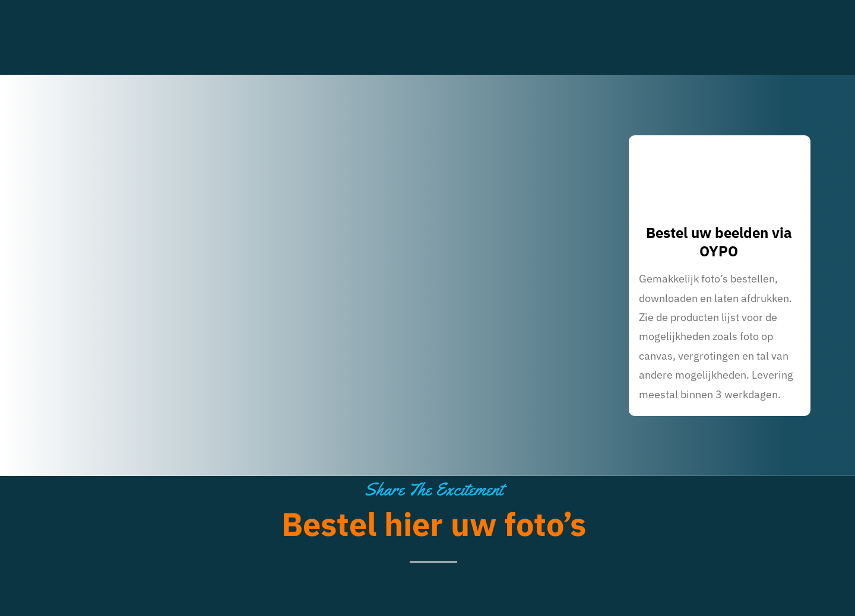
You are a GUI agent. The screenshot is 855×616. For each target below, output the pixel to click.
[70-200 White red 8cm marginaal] (131, 14)
